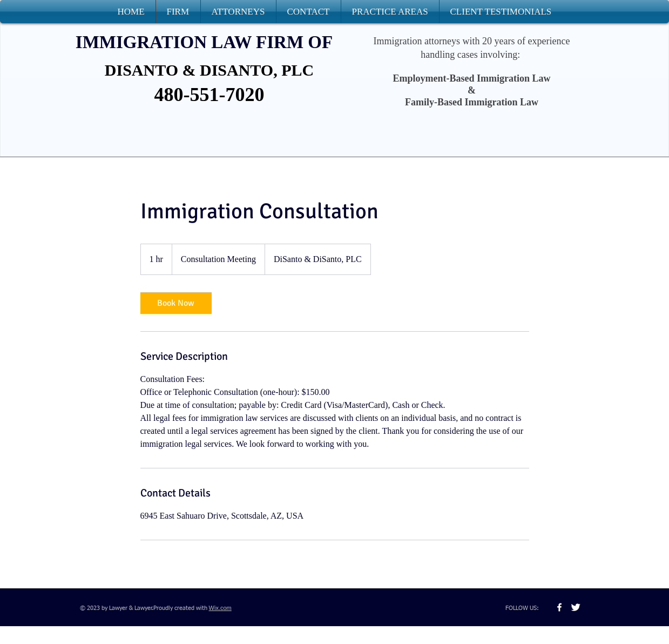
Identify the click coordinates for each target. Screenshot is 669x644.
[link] (176, 303)
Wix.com (220, 608)
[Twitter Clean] (576, 607)
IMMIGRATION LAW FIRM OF (204, 42)
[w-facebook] (559, 607)
